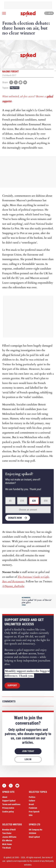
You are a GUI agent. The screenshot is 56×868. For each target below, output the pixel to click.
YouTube (17, 786)
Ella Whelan (7, 840)
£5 (10, 501)
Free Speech (34, 812)
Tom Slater (7, 833)
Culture (32, 801)
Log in (49, 13)
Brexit (31, 804)
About (5, 797)
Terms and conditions (11, 804)
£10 (22, 501)
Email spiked (34, 837)
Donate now (15, 518)
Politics (15, 88)
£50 (46, 501)
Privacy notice (8, 808)
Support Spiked (9, 801)
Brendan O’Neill (9, 830)
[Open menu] (4, 13)
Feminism (33, 808)
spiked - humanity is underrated (28, 14)
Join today (28, 751)
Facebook (4, 786)
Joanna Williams (9, 837)
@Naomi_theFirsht (13, 586)
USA (31, 815)
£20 (34, 501)
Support (12, 685)
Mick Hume (7, 844)
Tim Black (6, 848)
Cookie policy (8, 812)
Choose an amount (28, 510)
